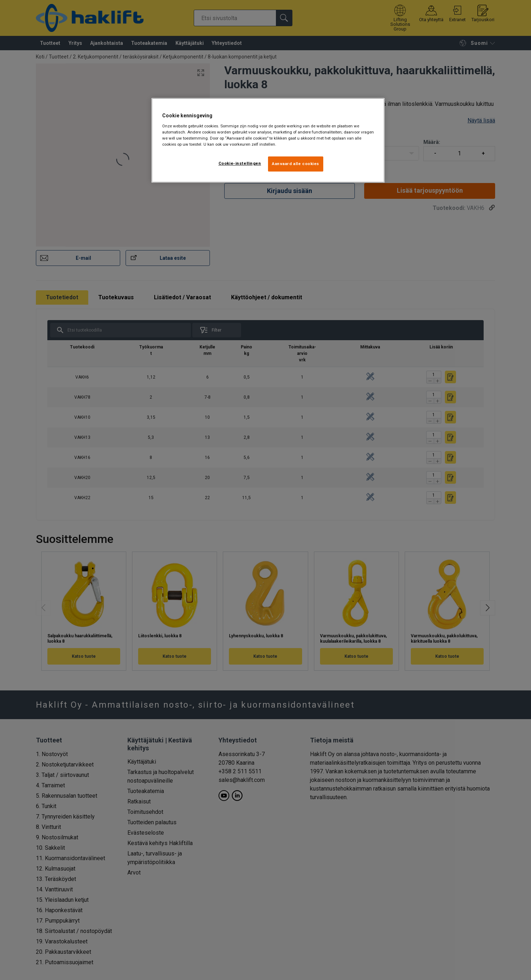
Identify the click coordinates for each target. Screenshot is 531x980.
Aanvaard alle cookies (296, 164)
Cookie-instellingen (240, 163)
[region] (268, 140)
